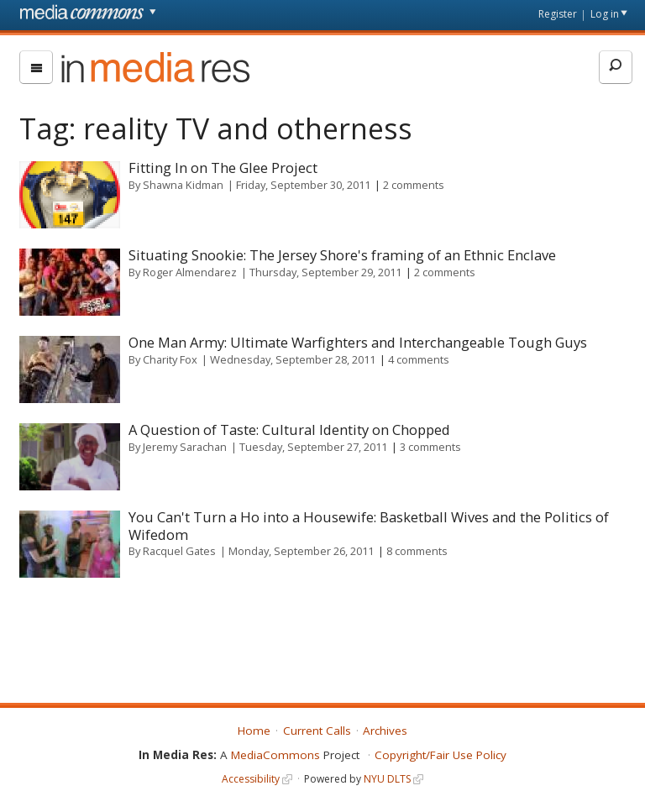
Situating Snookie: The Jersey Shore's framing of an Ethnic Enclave (342, 255)
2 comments (414, 185)
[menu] (36, 67)
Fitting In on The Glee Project (223, 168)
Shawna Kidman (183, 185)
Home (254, 731)
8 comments (417, 551)
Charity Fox (170, 359)
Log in (605, 14)
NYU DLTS (387, 779)
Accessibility (251, 779)
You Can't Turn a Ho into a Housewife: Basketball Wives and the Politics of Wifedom (369, 526)
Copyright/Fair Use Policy (440, 755)
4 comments (419, 359)
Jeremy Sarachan (185, 447)
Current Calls (317, 731)
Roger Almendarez (190, 272)
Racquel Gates (179, 551)
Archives (385, 731)
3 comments (430, 447)
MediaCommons (275, 755)
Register (558, 14)
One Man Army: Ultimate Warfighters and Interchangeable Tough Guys (358, 342)
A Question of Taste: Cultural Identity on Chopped (289, 430)
